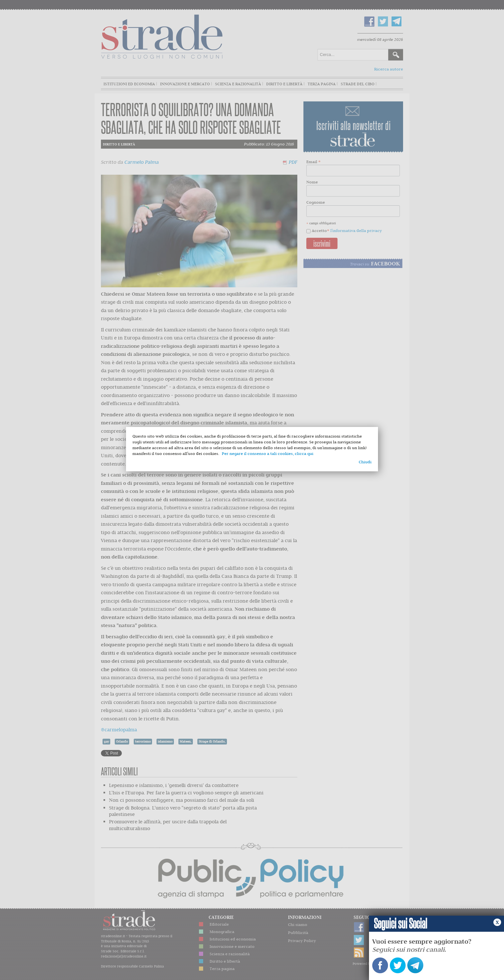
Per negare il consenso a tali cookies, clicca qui (268, 453)
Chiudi (365, 462)
